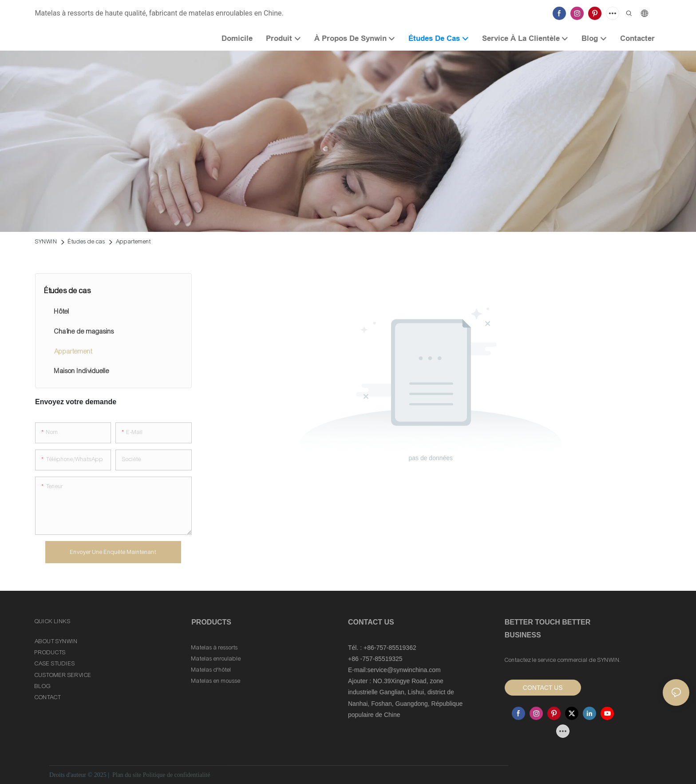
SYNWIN (46, 242)
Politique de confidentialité (177, 775)
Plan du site (127, 775)
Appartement (133, 242)
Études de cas (87, 242)
